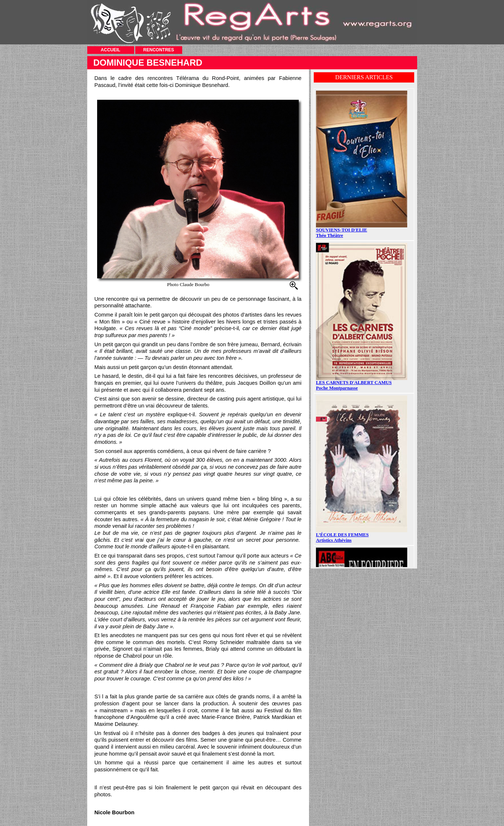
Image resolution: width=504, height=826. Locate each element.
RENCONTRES (159, 50)
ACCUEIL (111, 50)
